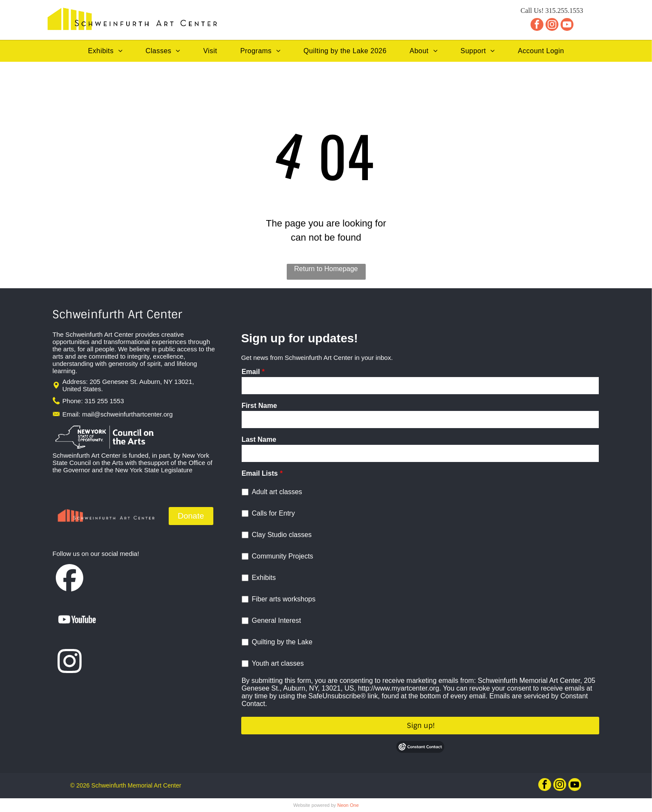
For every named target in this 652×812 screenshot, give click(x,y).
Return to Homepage (326, 269)
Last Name (259, 439)
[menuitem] (105, 51)
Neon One (348, 805)
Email (251, 372)
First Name (259, 406)
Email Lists (260, 473)
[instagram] (552, 26)
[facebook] (537, 26)
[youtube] (567, 26)
